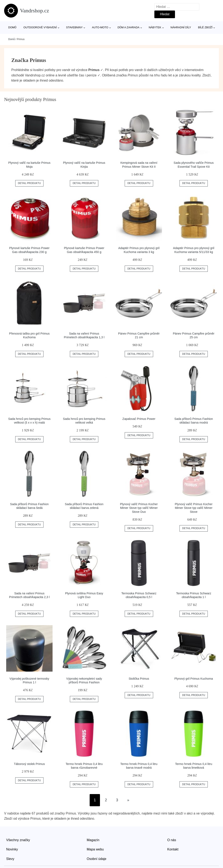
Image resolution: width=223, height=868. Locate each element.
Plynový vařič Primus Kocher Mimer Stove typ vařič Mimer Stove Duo (139, 508)
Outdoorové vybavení (40, 27)
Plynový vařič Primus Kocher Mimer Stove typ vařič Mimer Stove (194, 508)
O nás (172, 840)
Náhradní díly (181, 27)
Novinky (12, 849)
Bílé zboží (205, 27)
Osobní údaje (97, 859)
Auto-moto (100, 27)
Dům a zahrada (128, 27)
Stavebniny (74, 27)
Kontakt (173, 849)
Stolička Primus (139, 679)
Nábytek (155, 27)
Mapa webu (95, 849)
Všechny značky (18, 840)
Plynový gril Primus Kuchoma (194, 679)
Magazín (93, 840)
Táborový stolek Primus (29, 764)
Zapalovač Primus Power (139, 419)
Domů (12, 27)
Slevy (10, 859)
